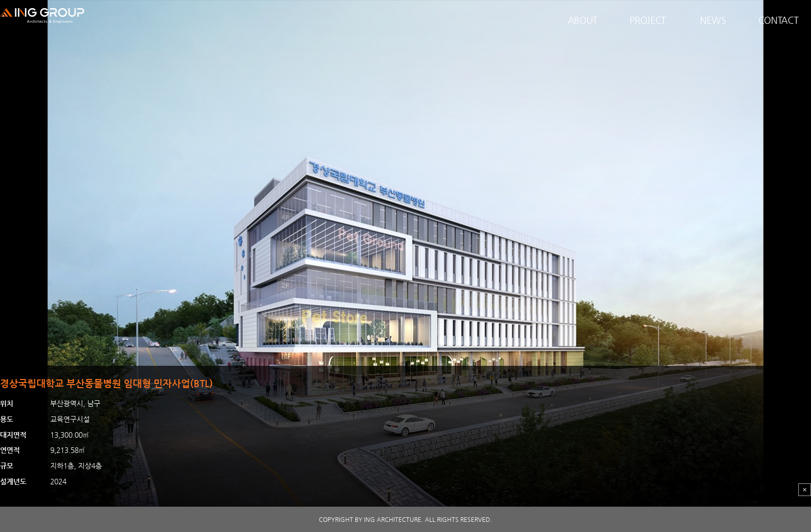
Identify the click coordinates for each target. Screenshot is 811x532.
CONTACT (779, 20)
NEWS (713, 20)
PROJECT (648, 20)
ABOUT (583, 20)
